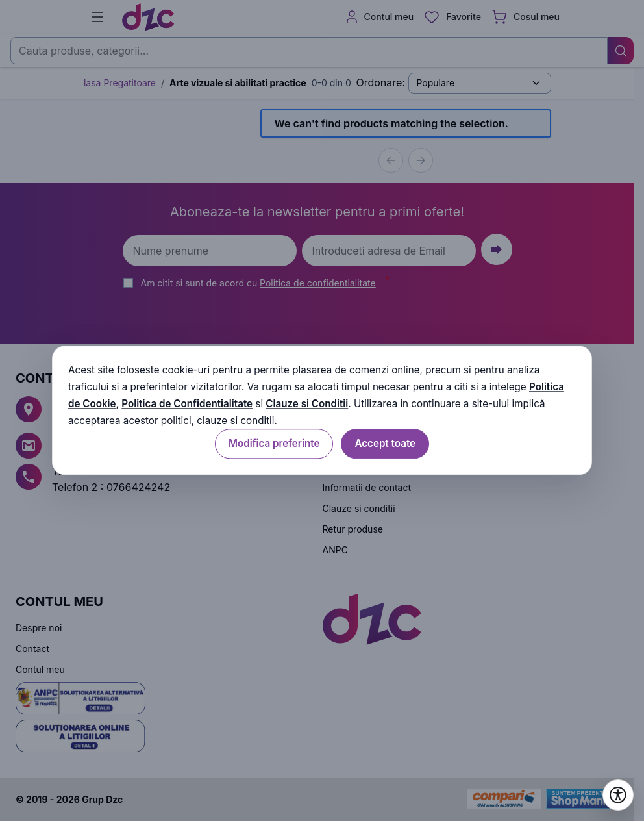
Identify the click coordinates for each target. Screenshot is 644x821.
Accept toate (385, 444)
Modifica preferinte (274, 444)
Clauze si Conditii (307, 404)
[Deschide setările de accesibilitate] (618, 795)
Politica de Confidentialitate (187, 404)
